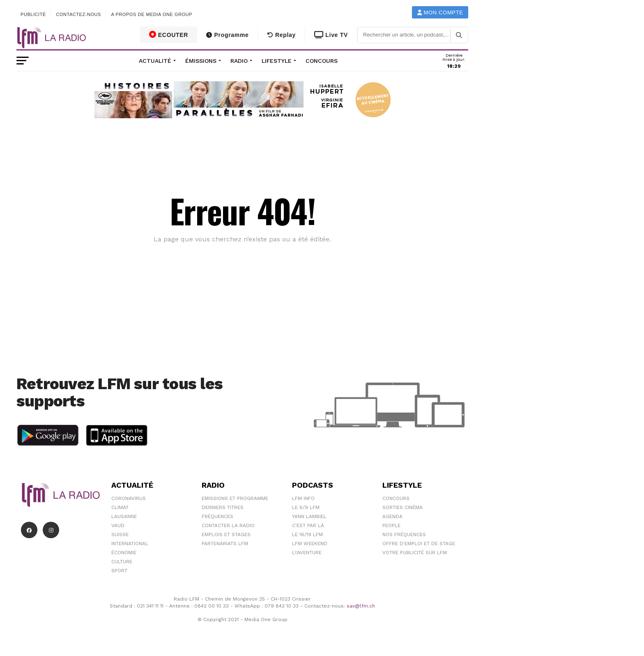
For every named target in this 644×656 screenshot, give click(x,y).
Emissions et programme (235, 498)
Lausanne (124, 516)
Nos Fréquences (404, 534)
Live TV (331, 35)
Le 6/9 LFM (306, 507)
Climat (120, 507)
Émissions (201, 61)
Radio (239, 61)
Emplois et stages (226, 534)
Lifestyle (277, 61)
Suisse (120, 534)
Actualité (155, 61)
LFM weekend (310, 544)
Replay (282, 35)
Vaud (118, 525)
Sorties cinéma (402, 507)
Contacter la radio (228, 525)
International (130, 544)
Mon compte (440, 13)
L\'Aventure (307, 553)
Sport (119, 571)
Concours (322, 61)
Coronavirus (129, 498)
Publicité (33, 14)
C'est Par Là (308, 525)
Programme (227, 35)
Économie (124, 553)
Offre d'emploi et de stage (419, 544)
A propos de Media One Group (152, 14)
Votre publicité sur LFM (415, 553)
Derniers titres (223, 507)
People (391, 525)
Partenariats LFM (225, 544)
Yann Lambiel (309, 516)
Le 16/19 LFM (307, 534)
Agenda (392, 516)
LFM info (303, 498)
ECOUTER (169, 34)
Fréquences (217, 516)
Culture (122, 562)
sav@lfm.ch (361, 606)
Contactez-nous (78, 14)
